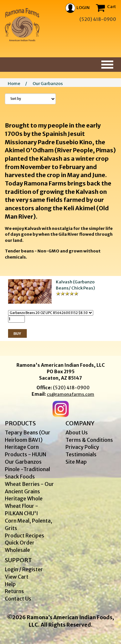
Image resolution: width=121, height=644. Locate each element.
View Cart (17, 577)
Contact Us (18, 599)
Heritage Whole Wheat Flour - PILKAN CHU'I (24, 506)
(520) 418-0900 (71, 388)
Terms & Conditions (89, 440)
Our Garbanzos (48, 84)
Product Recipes (25, 535)
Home (14, 84)
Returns (14, 591)
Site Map (76, 462)
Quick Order (20, 543)
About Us (77, 432)
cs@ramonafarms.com (71, 394)
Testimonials (81, 454)
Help (10, 584)
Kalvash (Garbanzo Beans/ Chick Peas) (75, 285)
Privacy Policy (82, 447)
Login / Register (24, 569)
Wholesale (17, 550)
